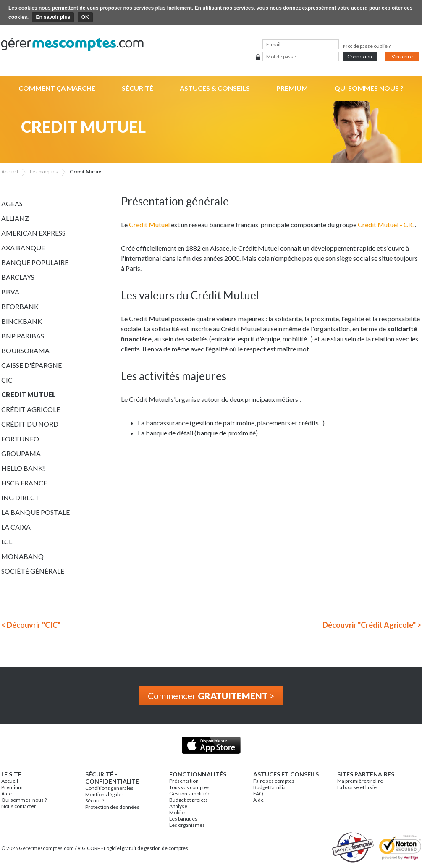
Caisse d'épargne (31, 365)
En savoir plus (53, 17)
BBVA (10, 292)
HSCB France (24, 483)
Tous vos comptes (189, 787)
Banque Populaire (35, 262)
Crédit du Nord (30, 424)
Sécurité (138, 88)
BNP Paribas (23, 336)
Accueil (10, 781)
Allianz (15, 218)
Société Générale (33, 571)
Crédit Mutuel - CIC (386, 224)
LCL (7, 542)
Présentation (184, 781)
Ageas (12, 203)
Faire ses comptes (274, 781)
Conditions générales (109, 788)
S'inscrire (402, 56)
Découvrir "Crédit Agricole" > (372, 625)
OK (85, 17)
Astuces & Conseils (215, 88)
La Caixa (16, 527)
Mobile (177, 812)
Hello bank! (23, 468)
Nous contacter (19, 806)
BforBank (20, 306)
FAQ (258, 793)
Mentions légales (105, 794)
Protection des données (112, 807)
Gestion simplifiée (190, 793)
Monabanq (22, 556)
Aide (7, 793)
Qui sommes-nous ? (24, 800)
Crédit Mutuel (149, 224)
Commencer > (211, 696)
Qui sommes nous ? (369, 88)
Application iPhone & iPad (211, 745)
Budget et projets (189, 800)
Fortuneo (20, 439)
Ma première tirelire (360, 781)
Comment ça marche (57, 88)
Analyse (178, 806)
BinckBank (22, 321)
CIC (7, 380)
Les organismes (187, 825)
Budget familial (270, 787)
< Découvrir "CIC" (31, 625)
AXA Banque (23, 248)
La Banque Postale (35, 512)
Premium (292, 88)
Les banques (183, 819)
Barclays (18, 277)
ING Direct (20, 497)
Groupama (21, 453)
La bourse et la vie (357, 787)
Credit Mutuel (29, 395)
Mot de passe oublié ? (367, 46)
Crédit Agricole (31, 409)
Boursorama (25, 350)
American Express (33, 233)
